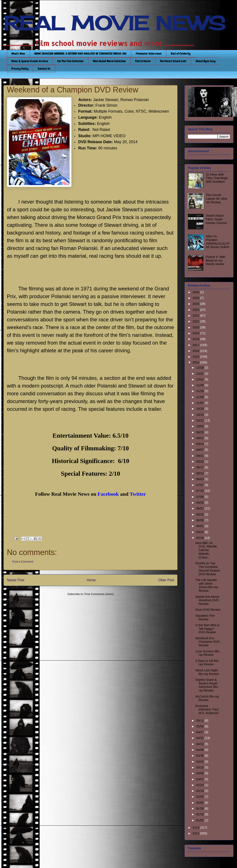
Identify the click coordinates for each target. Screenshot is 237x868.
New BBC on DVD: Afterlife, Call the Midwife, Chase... (207, 550)
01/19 (200, 814)
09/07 (200, 450)
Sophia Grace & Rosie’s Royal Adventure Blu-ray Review (207, 685)
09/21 (200, 438)
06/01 (200, 526)
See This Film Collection (70, 61)
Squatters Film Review (205, 617)
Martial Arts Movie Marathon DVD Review (207, 600)
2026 (196, 292)
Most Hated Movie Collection (109, 61)
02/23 (200, 785)
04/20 (200, 738)
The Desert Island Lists (173, 61)
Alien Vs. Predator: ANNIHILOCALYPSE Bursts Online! (218, 242)
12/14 (200, 379)
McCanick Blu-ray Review (207, 698)
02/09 (200, 797)
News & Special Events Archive (30, 61)
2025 (196, 298)
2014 (196, 362)
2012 (196, 833)
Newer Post (16, 580)
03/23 (200, 762)
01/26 (200, 808)
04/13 (200, 744)
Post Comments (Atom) (99, 594)
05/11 (200, 721)
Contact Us (44, 69)
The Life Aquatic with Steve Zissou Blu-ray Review (207, 585)
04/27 (200, 732)
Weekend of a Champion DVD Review (207, 642)
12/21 (200, 374)
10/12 (200, 420)
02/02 (200, 803)
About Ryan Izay (206, 61)
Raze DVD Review (208, 610)
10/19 (200, 415)
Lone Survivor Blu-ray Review (208, 653)
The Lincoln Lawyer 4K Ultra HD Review (217, 199)
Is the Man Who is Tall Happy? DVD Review (207, 629)
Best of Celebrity (181, 54)
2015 (196, 357)
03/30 (200, 756)
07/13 (200, 491)
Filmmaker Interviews (149, 54)
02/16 (200, 791)
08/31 (200, 456)
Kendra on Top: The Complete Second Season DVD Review (208, 569)
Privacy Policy (20, 69)
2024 (196, 304)
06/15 (200, 514)
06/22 (200, 508)
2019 (196, 333)
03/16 (200, 767)
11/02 (200, 403)
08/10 (200, 473)
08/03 (200, 479)
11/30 (200, 385)
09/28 (200, 432)
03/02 (200, 779)
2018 (196, 339)
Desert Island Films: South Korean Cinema (216, 219)
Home (91, 580)
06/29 (200, 503)
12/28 (200, 368)
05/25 (200, 532)
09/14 (200, 444)
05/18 (200, 538)
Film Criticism (143, 61)
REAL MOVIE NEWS (114, 23)
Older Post (166, 580)
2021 (196, 321)
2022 (196, 316)
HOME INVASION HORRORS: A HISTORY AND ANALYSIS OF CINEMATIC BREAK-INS (80, 54)
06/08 (200, 520)
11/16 (200, 391)
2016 (196, 351)
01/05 (200, 820)
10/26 (200, 409)
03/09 (200, 773)
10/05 (200, 426)
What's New (18, 54)
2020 (196, 327)
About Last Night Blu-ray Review (207, 672)
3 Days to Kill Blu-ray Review (207, 663)
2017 (196, 345)
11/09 (200, 397)
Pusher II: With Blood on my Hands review (216, 261)
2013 (196, 828)
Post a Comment (23, 562)
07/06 (200, 497)
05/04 (200, 726)
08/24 (200, 462)
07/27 (200, 485)
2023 (196, 310)
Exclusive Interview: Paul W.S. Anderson (207, 710)
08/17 (200, 467)
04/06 (200, 750)
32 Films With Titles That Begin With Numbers (217, 178)
